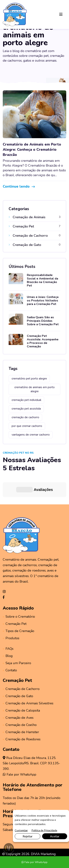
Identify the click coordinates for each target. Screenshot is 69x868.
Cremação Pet (15, 602)
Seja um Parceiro (17, 641)
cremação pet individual (26, 400)
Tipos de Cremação (18, 609)
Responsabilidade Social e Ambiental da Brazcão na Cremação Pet (43, 280)
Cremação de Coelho (20, 703)
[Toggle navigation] (61, 14)
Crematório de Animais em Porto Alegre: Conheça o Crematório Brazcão (32, 150)
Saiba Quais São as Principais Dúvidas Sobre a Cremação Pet (43, 321)
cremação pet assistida (26, 409)
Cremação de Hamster (21, 710)
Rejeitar (28, 836)
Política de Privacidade (44, 830)
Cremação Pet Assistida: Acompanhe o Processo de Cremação (43, 341)
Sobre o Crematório (19, 594)
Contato (10, 648)
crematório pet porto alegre (29, 379)
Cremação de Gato (18, 674)
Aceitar (55, 836)
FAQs (8, 627)
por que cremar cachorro (27, 426)
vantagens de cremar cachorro (31, 435)
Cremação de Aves (18, 696)
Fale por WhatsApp (20, 752)
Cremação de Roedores (22, 717)
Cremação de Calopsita (21, 688)
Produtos (11, 616)
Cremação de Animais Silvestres (28, 681)
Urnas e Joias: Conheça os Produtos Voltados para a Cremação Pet (43, 301)
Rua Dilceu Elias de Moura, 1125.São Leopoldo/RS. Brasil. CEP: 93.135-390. (31, 741)
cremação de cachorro (25, 417)
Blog (8, 634)
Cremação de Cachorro (21, 667)
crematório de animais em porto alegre (34, 389)
